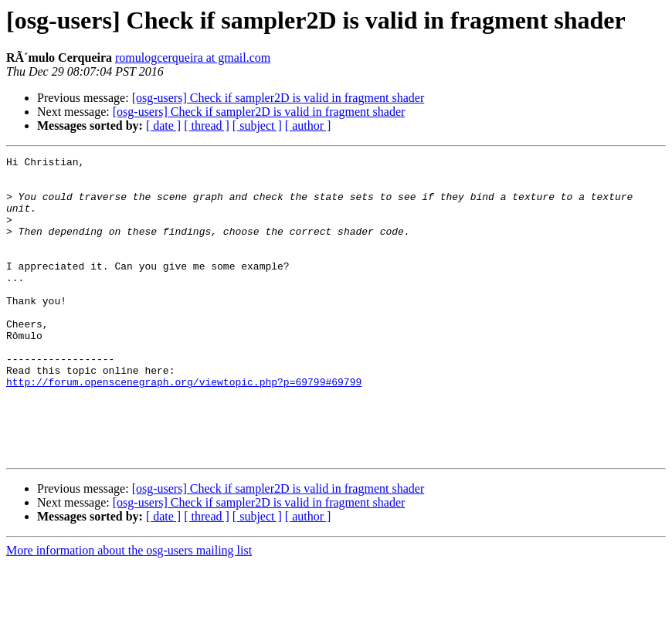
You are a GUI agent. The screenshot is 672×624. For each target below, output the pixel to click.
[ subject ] (257, 125)
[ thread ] (207, 125)
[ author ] (308, 125)
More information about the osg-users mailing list (129, 610)
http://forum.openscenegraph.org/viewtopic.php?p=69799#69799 (184, 428)
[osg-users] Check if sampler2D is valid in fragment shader (278, 98)
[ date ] (163, 125)
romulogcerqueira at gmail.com (193, 58)
